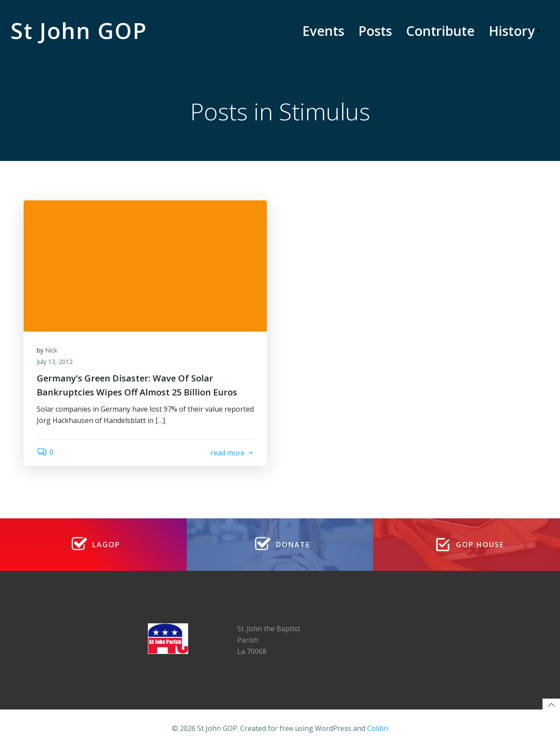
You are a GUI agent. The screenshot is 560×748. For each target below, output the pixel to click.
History (516, 31)
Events (323, 31)
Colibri (378, 728)
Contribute (440, 31)
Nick (51, 350)
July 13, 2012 (55, 362)
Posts (375, 31)
